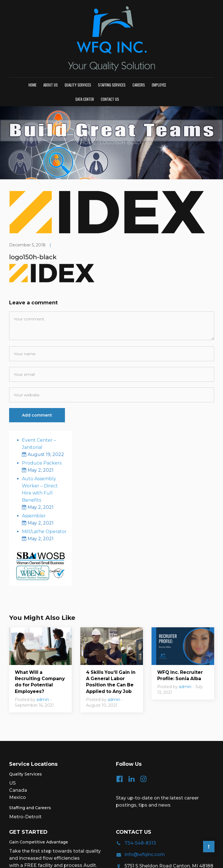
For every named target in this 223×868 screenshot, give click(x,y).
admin (43, 656)
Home (32, 41)
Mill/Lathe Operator (44, 488)
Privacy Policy (107, 860)
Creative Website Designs (185, 860)
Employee (159, 41)
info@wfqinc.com (145, 811)
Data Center (85, 55)
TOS (125, 860)
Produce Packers (42, 420)
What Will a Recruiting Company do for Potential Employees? (40, 638)
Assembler (34, 472)
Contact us (110, 55)
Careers (139, 41)
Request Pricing (34, 833)
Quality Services (78, 41)
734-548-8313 (140, 800)
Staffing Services (112, 41)
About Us (51, 41)
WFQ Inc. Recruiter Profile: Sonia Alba (180, 632)
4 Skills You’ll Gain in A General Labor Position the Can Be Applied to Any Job (111, 638)
